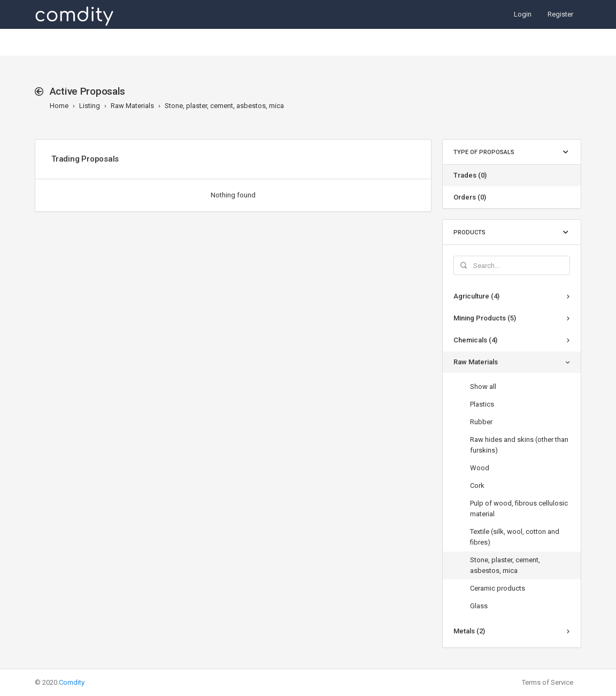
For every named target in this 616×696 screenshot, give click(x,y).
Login (523, 14)
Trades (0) (470, 175)
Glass (479, 606)
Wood (480, 468)
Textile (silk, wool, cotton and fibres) (515, 537)
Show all (483, 387)
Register (560, 14)
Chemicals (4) (475, 340)
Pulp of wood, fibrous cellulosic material (519, 508)
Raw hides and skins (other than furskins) (519, 445)
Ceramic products (498, 588)
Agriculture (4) (476, 296)
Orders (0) (470, 197)
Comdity (72, 682)
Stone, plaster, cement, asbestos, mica (224, 106)
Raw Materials (132, 106)
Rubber (481, 422)
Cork (477, 485)
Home (59, 106)
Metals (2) (469, 631)
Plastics (482, 404)
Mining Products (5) (485, 318)
